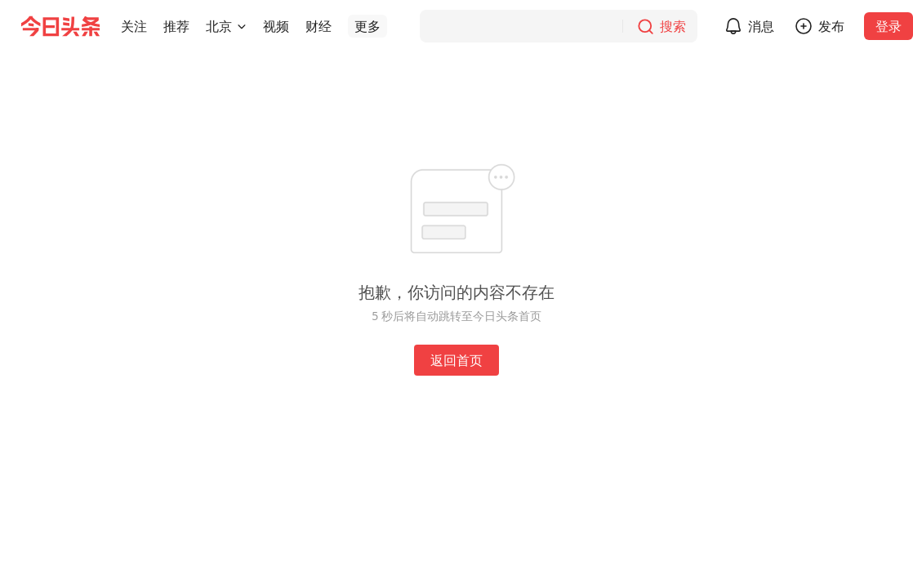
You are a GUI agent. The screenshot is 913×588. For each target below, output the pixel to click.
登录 (889, 26)
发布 (831, 26)
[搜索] (559, 26)
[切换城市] (242, 26)
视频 (276, 26)
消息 (761, 26)
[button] (134, 26)
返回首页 (456, 360)
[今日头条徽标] (60, 26)
